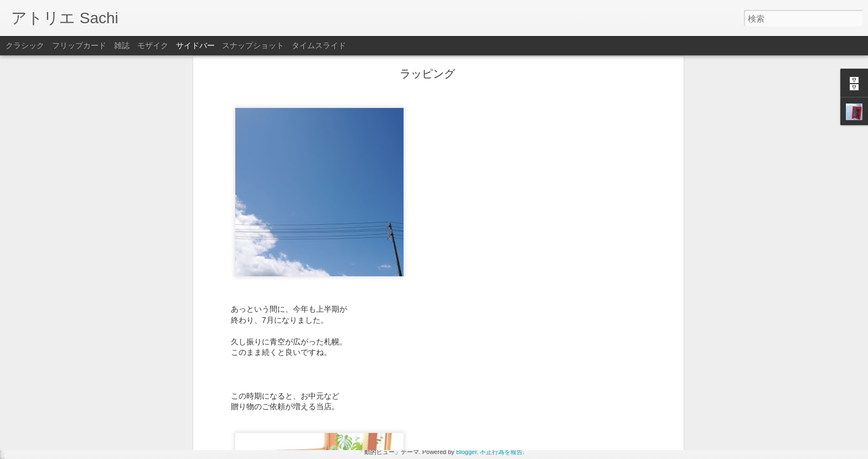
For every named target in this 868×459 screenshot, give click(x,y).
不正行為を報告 (501, 452)
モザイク (153, 45)
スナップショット (253, 45)
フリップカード (79, 45)
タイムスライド (319, 45)
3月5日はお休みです (57, 441)
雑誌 (122, 45)
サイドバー (195, 45)
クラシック (25, 45)
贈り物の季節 (47, 416)
